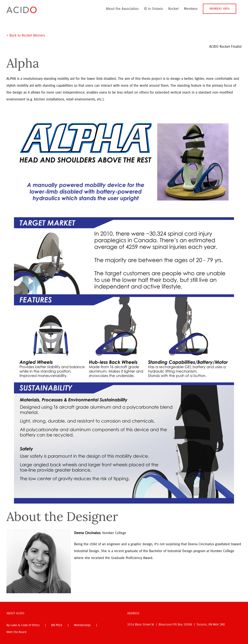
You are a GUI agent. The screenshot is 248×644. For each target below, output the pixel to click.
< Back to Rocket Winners (26, 35)
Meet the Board (16, 632)
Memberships (82, 625)
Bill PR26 (57, 625)
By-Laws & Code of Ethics (23, 625)
